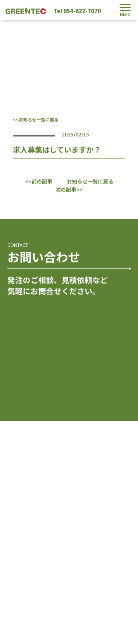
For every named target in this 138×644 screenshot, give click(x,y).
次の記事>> (69, 189)
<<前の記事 (39, 181)
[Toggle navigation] (125, 10)
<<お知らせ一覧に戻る (36, 119)
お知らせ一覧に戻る (90, 181)
